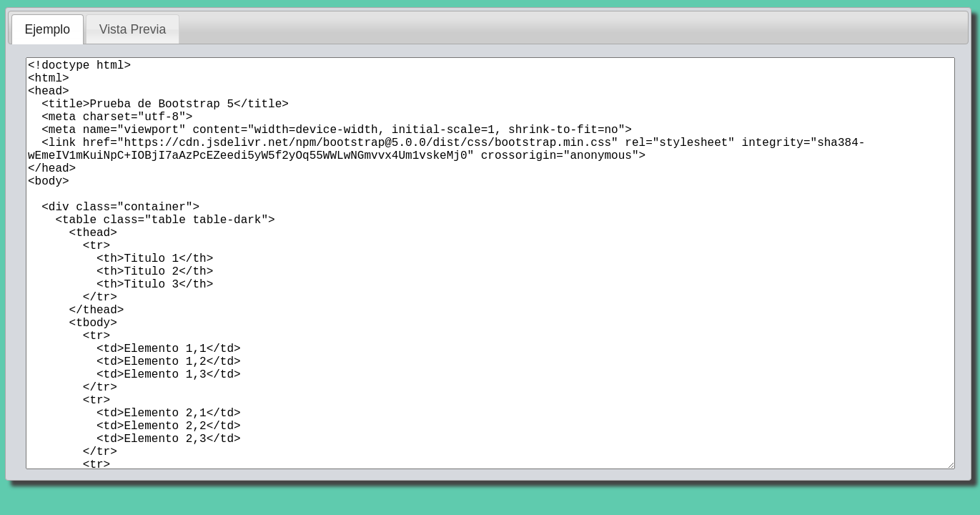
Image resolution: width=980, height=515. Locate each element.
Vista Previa (133, 29)
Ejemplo (47, 29)
